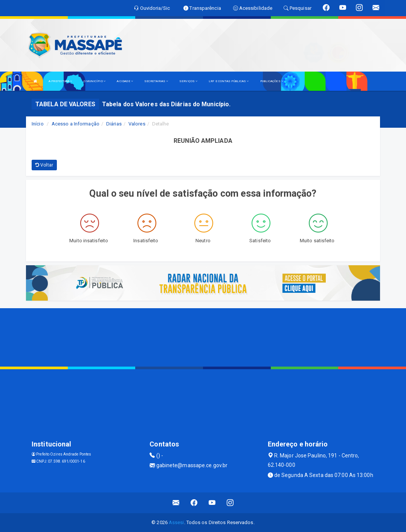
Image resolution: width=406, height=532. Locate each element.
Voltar (44, 165)
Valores (137, 124)
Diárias (114, 124)
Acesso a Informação (76, 124)
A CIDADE (125, 81)
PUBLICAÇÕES (272, 81)
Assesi (176, 522)
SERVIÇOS (188, 81)
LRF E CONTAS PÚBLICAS (229, 81)
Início (38, 124)
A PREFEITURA (60, 81)
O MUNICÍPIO (95, 81)
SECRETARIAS (156, 81)
